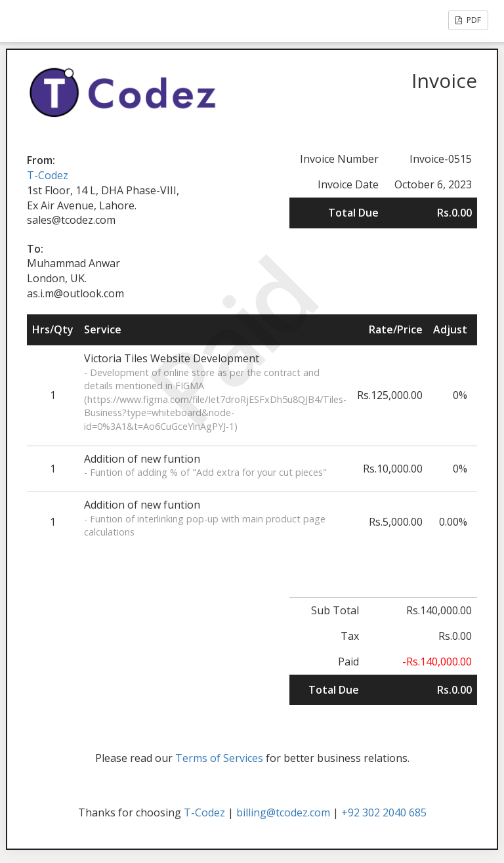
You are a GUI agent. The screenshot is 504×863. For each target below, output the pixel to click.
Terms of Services (219, 758)
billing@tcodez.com (283, 812)
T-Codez (48, 175)
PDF (468, 20)
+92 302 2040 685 (384, 812)
